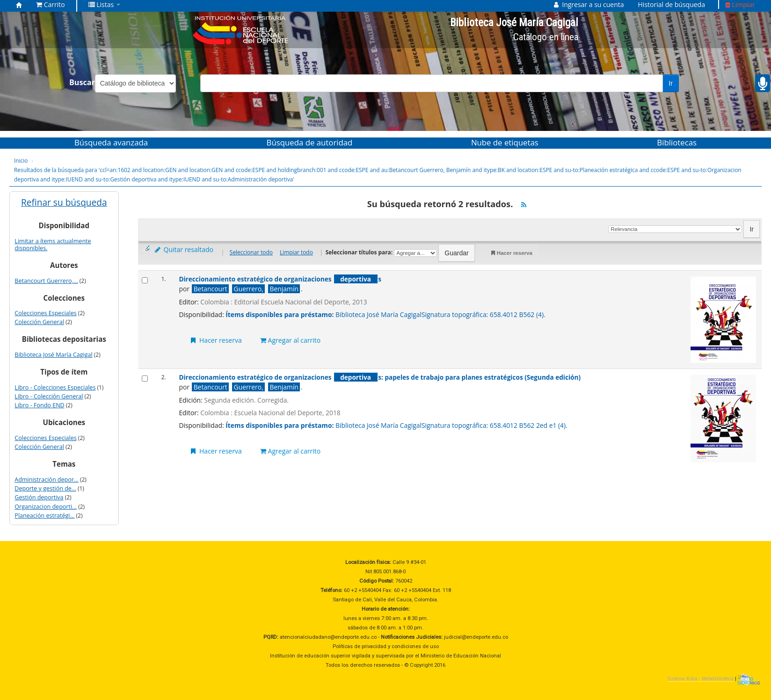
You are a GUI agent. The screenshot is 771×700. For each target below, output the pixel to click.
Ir (671, 83)
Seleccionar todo (251, 252)
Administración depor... (46, 480)
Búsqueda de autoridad (310, 142)
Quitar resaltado (183, 249)
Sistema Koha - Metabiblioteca (701, 679)
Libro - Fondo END (39, 405)
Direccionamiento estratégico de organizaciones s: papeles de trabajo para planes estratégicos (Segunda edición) (380, 377)
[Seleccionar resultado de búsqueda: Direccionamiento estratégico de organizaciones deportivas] (145, 280)
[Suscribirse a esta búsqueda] (524, 205)
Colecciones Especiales (45, 313)
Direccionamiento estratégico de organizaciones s (280, 279)
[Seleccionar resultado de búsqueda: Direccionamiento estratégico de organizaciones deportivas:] (145, 379)
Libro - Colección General (49, 396)
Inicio (21, 160)
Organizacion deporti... (46, 507)
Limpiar (740, 4)
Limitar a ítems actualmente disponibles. (53, 245)
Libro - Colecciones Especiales (55, 387)
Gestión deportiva (39, 497)
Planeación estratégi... (44, 516)
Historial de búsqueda (672, 4)
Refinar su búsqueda (64, 202)
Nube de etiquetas (505, 142)
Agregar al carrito (290, 340)
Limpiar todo (296, 252)
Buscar (82, 82)
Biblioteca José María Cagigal (53, 355)
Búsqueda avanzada (111, 142)
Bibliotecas (677, 142)
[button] (51, 5)
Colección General (39, 322)
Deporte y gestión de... (45, 488)
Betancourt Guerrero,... (46, 281)
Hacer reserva (511, 253)
